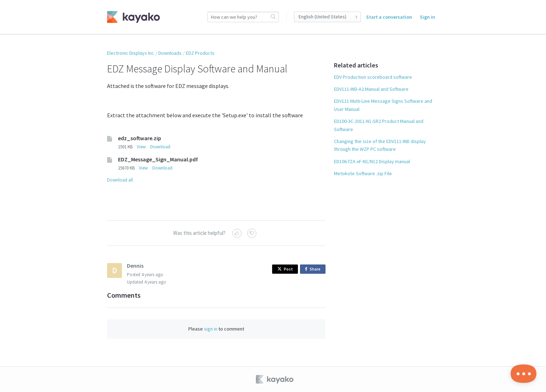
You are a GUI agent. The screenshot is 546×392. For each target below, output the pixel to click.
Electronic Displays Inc (131, 53)
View (141, 147)
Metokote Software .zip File (363, 173)
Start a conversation (389, 17)
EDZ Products (200, 53)
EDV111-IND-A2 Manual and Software (371, 89)
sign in (211, 329)
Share (314, 269)
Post (285, 269)
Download (160, 147)
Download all (120, 180)
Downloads (170, 53)
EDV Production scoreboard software (373, 77)
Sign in (427, 17)
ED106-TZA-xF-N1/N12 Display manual (372, 161)
